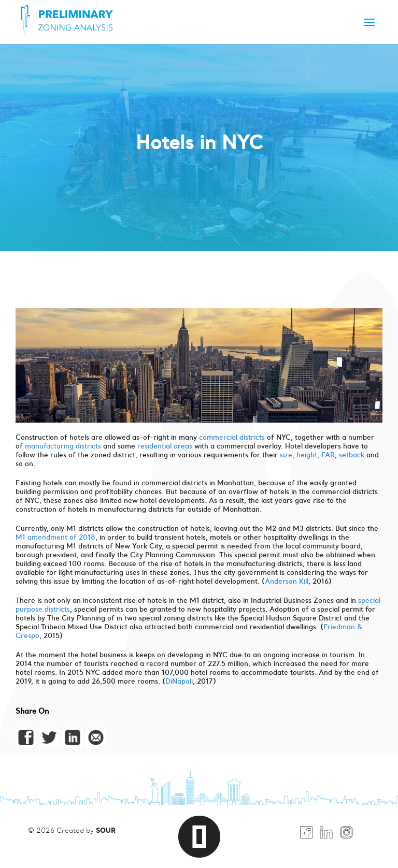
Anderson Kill (287, 581)
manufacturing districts (64, 446)
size (286, 455)
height (307, 455)
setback (353, 455)
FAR (328, 455)
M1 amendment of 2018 (55, 537)
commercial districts (232, 437)
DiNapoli (179, 681)
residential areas (165, 446)
